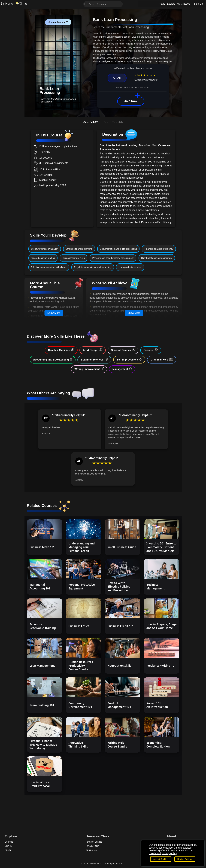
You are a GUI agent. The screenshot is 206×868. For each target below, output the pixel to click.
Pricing (8, 850)
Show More (54, 313)
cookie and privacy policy (163, 853)
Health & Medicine (61, 350)
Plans (162, 4)
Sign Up (198, 4)
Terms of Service (94, 842)
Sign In (8, 846)
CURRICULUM (114, 122)
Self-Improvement (129, 359)
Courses (9, 842)
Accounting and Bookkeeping (53, 359)
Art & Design (93, 350)
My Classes (183, 4)
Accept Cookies (161, 859)
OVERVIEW (90, 122)
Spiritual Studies (123, 350)
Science (151, 350)
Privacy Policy (92, 846)
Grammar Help (162, 359)
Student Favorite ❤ (58, 22)
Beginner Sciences (94, 359)
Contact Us (91, 850)
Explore (171, 4)
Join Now (131, 101)
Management (122, 369)
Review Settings (185, 859)
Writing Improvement (89, 369)
